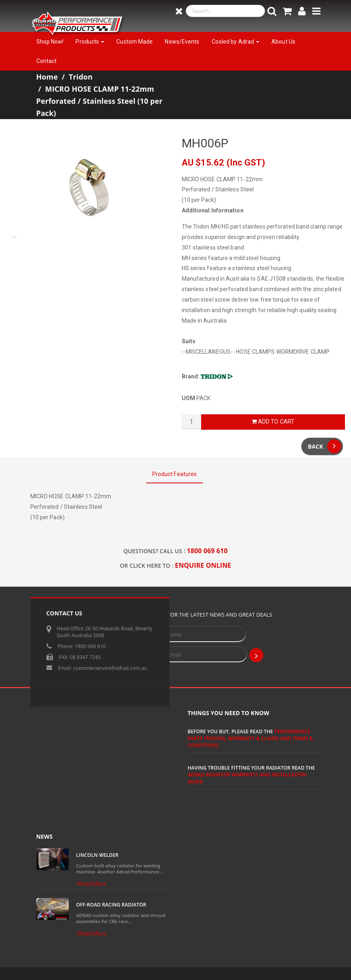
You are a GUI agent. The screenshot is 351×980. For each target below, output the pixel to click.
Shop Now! (50, 42)
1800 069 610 (207, 551)
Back (325, 446)
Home (47, 77)
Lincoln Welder (98, 855)
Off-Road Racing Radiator (111, 905)
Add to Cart (273, 422)
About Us (283, 42)
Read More (91, 884)
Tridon (81, 77)
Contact (47, 61)
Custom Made (135, 42)
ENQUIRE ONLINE (203, 565)
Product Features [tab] (175, 474)
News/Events (182, 42)
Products (90, 42)
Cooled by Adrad (236, 42)
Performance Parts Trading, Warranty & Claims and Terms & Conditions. (251, 738)
